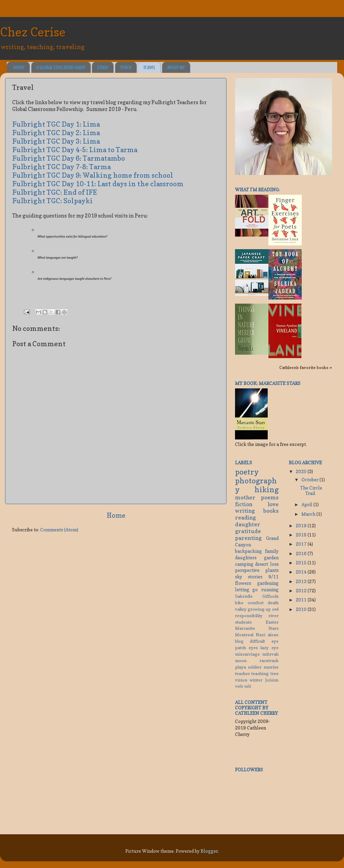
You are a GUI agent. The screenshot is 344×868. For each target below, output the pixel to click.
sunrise (271, 667)
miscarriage (247, 654)
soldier (255, 667)
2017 (302, 544)
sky (239, 577)
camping (244, 564)
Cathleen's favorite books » (306, 367)
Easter (272, 622)
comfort (256, 603)
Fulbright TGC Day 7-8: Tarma (61, 167)
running (270, 590)
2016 (302, 553)
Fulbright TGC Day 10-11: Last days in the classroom (98, 184)
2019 (302, 526)
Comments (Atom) (59, 530)
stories (255, 577)
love (273, 504)
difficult (257, 641)
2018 (302, 535)
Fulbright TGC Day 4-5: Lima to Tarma (75, 150)
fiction (244, 504)
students (243, 622)
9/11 (273, 577)
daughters (246, 558)
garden (271, 558)
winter (256, 680)
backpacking (248, 551)
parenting (248, 538)
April (307, 504)
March (309, 514)
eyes (253, 648)
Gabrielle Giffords (257, 596)
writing (245, 511)
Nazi (261, 635)
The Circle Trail (311, 491)
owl (275, 609)
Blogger (209, 851)
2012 (302, 591)
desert (262, 564)
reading (245, 517)
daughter (248, 524)
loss (274, 564)
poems (270, 497)
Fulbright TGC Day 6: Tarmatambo (69, 158)
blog (239, 641)
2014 (302, 572)
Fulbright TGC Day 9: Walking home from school (93, 175)
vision (241, 680)
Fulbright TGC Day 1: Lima (56, 124)
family (272, 551)
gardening (268, 583)
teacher (243, 673)
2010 (302, 609)
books (271, 511)
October (310, 480)
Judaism (272, 680)
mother (245, 497)
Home (19, 68)
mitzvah (270, 654)
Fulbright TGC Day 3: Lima (56, 141)
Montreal (244, 635)
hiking (267, 489)
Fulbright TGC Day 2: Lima (56, 133)
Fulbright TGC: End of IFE (55, 192)
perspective (247, 570)
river (273, 616)
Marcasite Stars (257, 628)
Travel (149, 68)
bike (239, 603)
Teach (126, 68)
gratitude (248, 531)
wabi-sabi (243, 686)
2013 (302, 581)
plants (272, 570)
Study (103, 68)
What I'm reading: (257, 190)
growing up (259, 609)
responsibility (249, 616)
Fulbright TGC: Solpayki (52, 201)
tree (275, 673)
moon (241, 661)
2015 (302, 563)
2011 (302, 600)
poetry (247, 472)
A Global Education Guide (61, 68)
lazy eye (270, 648)
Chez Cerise (33, 32)
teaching (260, 673)
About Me (176, 68)
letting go (246, 590)
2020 (302, 471)
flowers (243, 583)
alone (273, 635)
